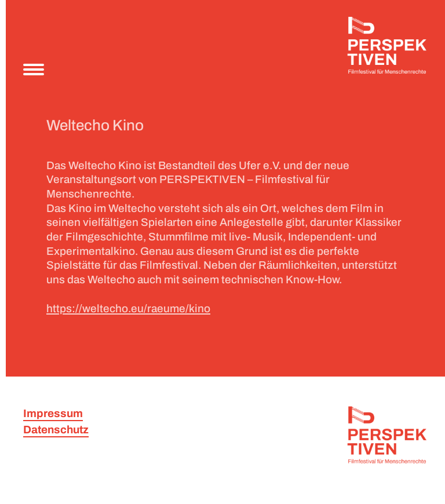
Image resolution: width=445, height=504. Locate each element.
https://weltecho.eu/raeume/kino (128, 308)
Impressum (53, 413)
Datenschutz (56, 430)
